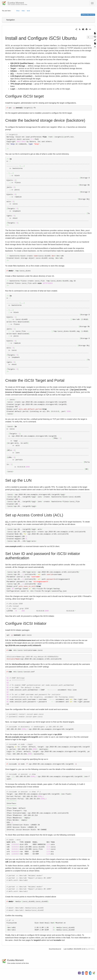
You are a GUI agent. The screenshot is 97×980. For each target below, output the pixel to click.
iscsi (28, 11)
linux (18, 11)
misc (23, 11)
